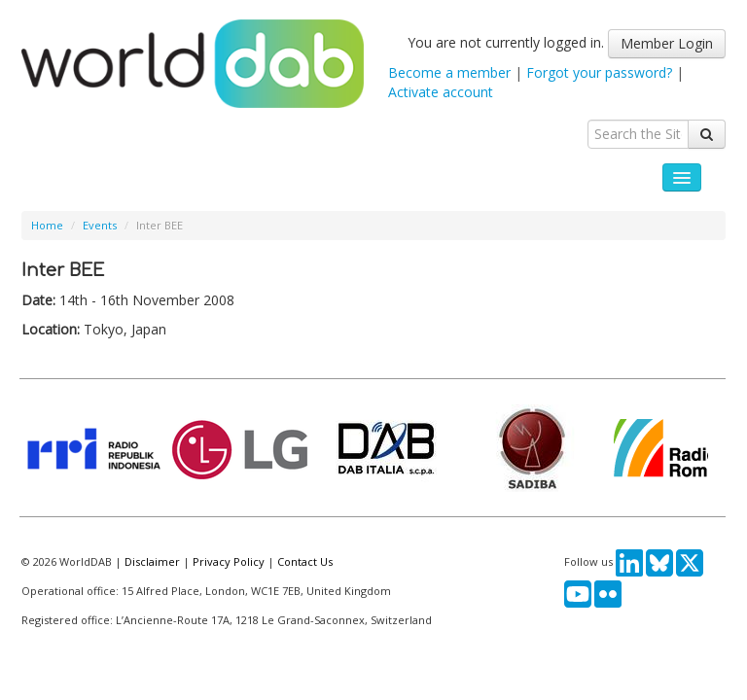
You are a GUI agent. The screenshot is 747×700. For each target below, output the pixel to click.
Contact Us (305, 561)
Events (100, 225)
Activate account (441, 92)
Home (47, 225)
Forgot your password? (599, 72)
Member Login (667, 43)
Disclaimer (152, 561)
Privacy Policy (229, 561)
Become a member (449, 72)
